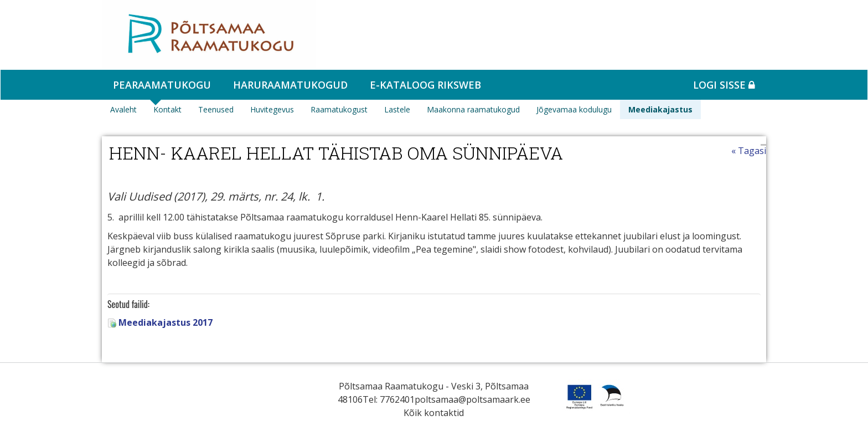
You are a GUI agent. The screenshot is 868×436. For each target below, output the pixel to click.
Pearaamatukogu (162, 85)
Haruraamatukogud (290, 85)
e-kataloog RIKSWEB (425, 85)
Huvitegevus (272, 109)
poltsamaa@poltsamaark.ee (472, 399)
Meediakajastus (660, 109)
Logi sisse (724, 85)
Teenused (216, 109)
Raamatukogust (339, 109)
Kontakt (167, 109)
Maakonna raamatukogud (473, 109)
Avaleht (123, 109)
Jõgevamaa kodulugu (574, 109)
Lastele (397, 109)
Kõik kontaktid (434, 413)
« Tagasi (749, 151)
